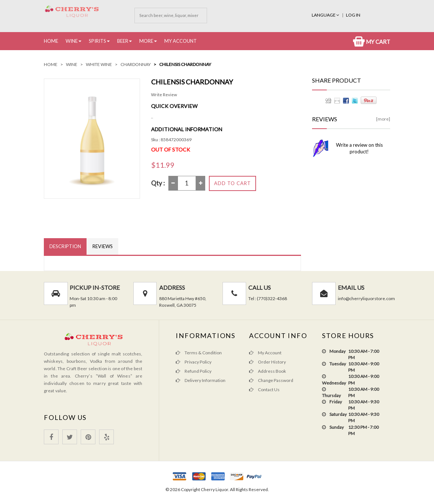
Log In (353, 15)
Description (65, 246)
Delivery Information (201, 380)
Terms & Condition (199, 353)
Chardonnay (136, 64)
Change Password (271, 380)
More (146, 41)
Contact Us (264, 390)
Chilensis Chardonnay (185, 64)
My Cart (372, 42)
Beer (123, 41)
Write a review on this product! (359, 148)
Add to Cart (232, 183)
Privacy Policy (194, 362)
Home (51, 41)
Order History (267, 362)
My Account (181, 41)
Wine (72, 41)
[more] (383, 119)
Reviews (103, 246)
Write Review (164, 95)
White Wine (99, 64)
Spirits (97, 41)
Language (326, 15)
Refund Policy (194, 371)
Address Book (267, 371)
